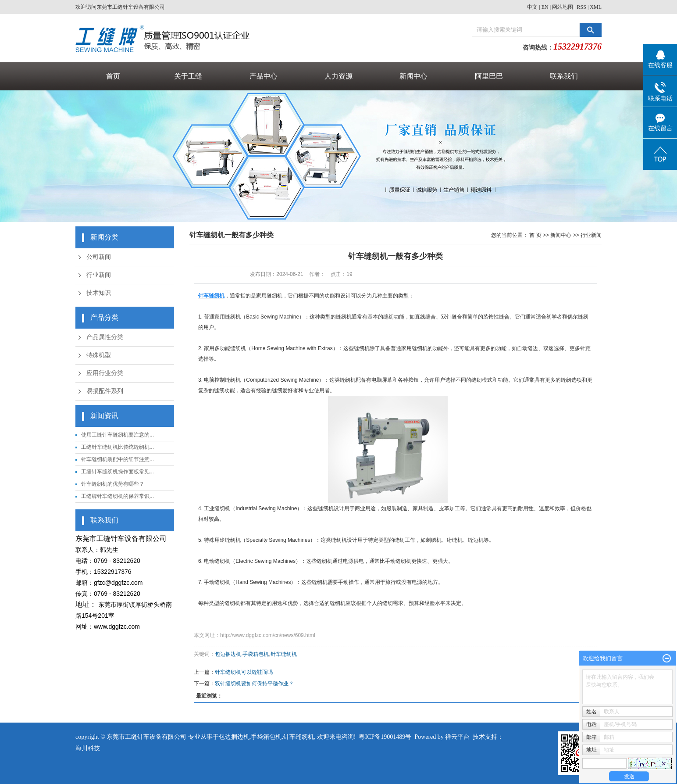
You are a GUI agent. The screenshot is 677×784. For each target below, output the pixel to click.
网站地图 (563, 7)
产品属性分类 (105, 337)
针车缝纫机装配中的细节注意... (118, 459)
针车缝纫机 (284, 654)
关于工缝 (188, 76)
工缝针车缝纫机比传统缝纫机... (118, 447)
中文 (532, 7)
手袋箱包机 (256, 654)
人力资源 (338, 76)
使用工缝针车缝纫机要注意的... (118, 435)
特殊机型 (99, 355)
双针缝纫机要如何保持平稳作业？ (254, 684)
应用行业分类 (105, 373)
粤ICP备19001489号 (385, 737)
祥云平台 (457, 737)
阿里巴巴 (489, 76)
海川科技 (88, 748)
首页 (113, 76)
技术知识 (99, 293)
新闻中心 (413, 76)
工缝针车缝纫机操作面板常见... (118, 472)
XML (596, 7)
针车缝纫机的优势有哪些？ (113, 484)
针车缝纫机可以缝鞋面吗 (244, 672)
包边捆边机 (228, 654)
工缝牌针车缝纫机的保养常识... (118, 496)
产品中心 (264, 76)
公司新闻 (99, 257)
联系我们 (564, 76)
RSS (582, 7)
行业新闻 (99, 275)
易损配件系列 (105, 391)
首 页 (535, 235)
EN (545, 7)
